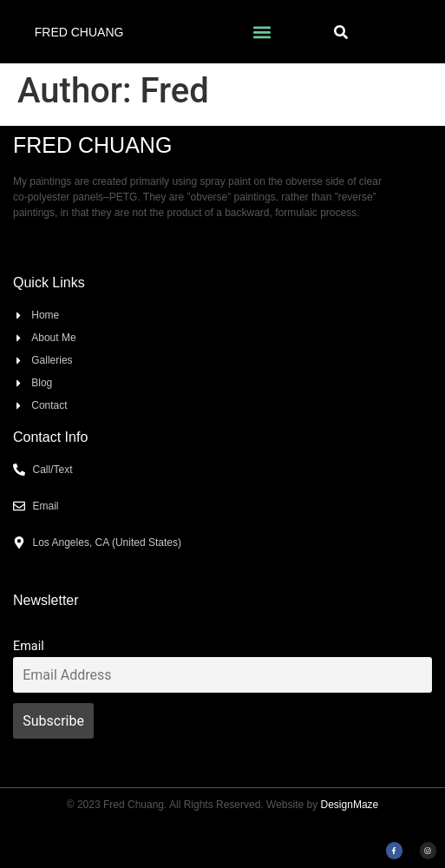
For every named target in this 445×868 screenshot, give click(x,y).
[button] (262, 32)
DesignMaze (350, 805)
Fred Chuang (79, 32)
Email (29, 646)
